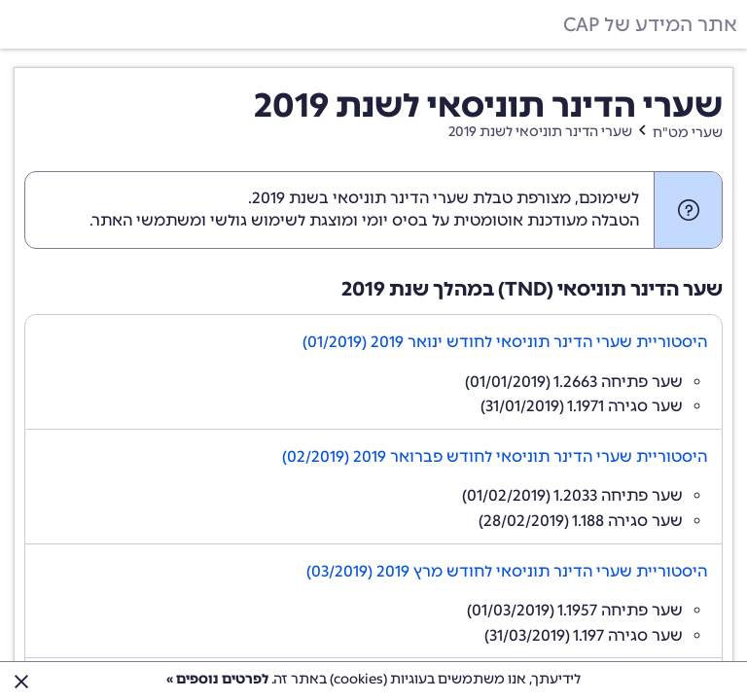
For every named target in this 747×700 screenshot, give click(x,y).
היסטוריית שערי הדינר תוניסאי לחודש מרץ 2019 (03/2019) (507, 571)
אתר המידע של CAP (650, 24)
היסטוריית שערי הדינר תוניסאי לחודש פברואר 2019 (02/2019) (495, 456)
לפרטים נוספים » (217, 679)
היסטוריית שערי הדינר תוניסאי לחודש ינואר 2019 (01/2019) (505, 342)
